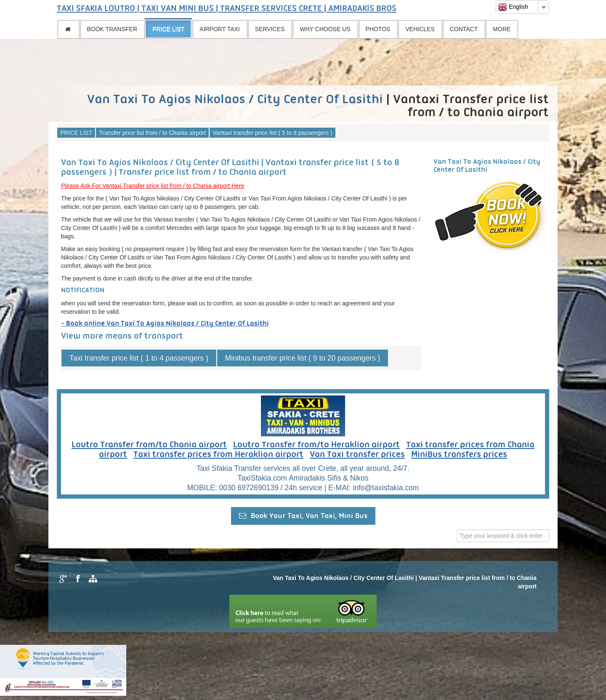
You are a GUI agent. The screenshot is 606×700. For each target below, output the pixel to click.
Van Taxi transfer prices (357, 455)
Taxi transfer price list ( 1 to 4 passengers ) (139, 358)
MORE (502, 29)
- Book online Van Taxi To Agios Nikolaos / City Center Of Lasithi (165, 324)
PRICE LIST (168, 29)
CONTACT (464, 29)
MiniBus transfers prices (459, 455)
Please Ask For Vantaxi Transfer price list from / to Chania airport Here (153, 186)
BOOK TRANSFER (112, 29)
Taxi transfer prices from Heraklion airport (218, 455)
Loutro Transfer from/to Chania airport (149, 445)
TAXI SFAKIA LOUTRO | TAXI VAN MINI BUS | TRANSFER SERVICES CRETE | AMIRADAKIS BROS (227, 9)
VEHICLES (420, 29)
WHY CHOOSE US (325, 29)
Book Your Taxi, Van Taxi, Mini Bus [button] (303, 516)
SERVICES (270, 29)
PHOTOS (378, 29)
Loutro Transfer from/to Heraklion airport (316, 445)
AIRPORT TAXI (219, 29)
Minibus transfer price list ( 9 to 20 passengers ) (303, 358)
